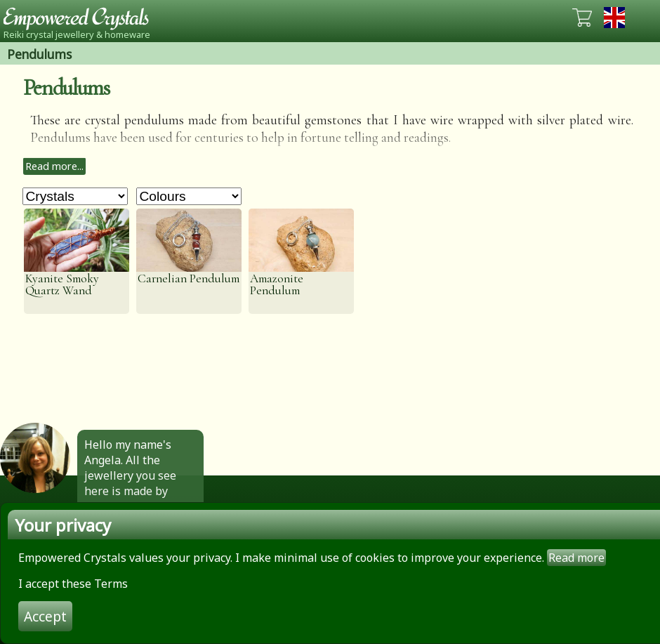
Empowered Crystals (81, 18)
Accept (45, 616)
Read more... (54, 166)
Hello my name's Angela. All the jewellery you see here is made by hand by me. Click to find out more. (137, 483)
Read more (576, 558)
